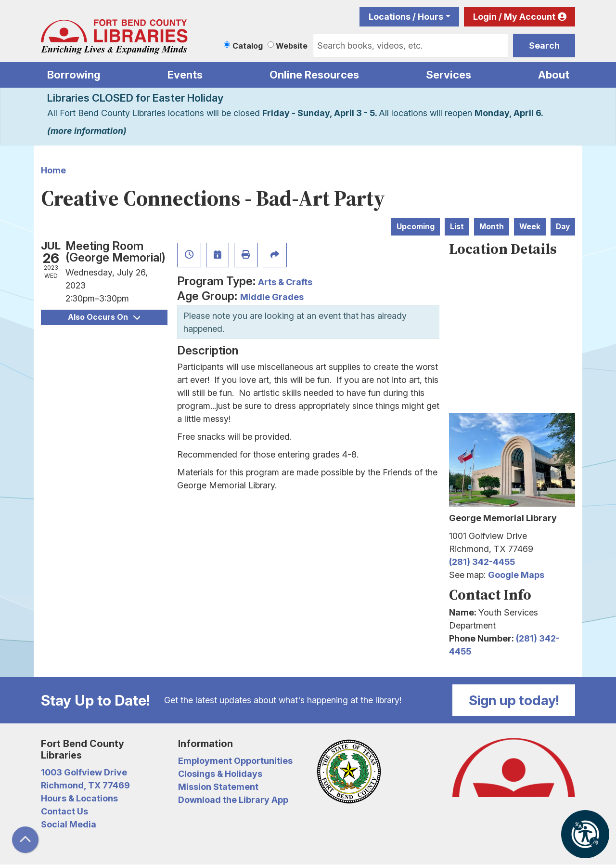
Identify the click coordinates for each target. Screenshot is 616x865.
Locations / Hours (406, 17)
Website (292, 46)
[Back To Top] (25, 840)
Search (544, 46)
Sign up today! (514, 700)
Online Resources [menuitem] (314, 75)
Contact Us (64, 811)
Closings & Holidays (220, 774)
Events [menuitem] (185, 75)
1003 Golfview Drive (84, 772)
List (457, 227)
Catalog (248, 46)
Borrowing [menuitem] (74, 75)
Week (530, 227)
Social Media (69, 824)
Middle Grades (272, 297)
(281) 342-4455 (482, 562)
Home (53, 170)
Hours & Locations (79, 798)
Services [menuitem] (449, 75)
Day (563, 227)
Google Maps (516, 575)
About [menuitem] (554, 75)
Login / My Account (514, 17)
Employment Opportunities (235, 761)
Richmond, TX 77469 (85, 785)
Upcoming (416, 227)
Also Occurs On (104, 317)
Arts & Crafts (285, 282)
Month (492, 227)
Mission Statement (218, 787)
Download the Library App (233, 800)
